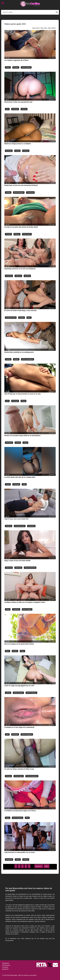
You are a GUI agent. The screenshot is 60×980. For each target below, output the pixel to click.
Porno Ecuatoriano (32, 776)
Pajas (8, 818)
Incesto (17, 151)
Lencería (26, 151)
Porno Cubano (27, 609)
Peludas (16, 67)
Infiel (24, 484)
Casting (8, 359)
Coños (8, 67)
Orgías (18, 859)
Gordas (15, 651)
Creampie (15, 109)
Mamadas (18, 568)
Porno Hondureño (30, 568)
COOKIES (5, 967)
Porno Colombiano (28, 359)
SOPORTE (5, 969)
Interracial (9, 568)
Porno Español (26, 67)
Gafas (8, 609)
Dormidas (9, 151)
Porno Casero (19, 776)
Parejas (8, 192)
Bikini (8, 651)
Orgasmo (18, 276)
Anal (7, 109)
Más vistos (44, 28)
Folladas (8, 776)
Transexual (30, 192)
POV (27, 818)
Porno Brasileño (19, 192)
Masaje (16, 359)
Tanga (25, 443)
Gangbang (9, 859)
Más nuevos (36, 28)
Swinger (26, 859)
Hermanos (9, 443)
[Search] (30, 12)
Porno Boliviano (18, 818)
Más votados (52, 28)
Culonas (24, 109)
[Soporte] (55, 965)
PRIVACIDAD (6, 965)
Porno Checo (27, 234)
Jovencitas (31, 526)
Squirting (27, 276)
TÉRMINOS (6, 963)
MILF (29, 318)
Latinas (8, 693)
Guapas (22, 318)
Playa (22, 651)
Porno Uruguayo (31, 693)
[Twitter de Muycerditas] (50, 965)
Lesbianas (9, 276)
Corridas (8, 234)
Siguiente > (39, 866)
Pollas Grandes (18, 693)
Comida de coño (11, 318)
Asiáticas (9, 526)
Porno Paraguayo (27, 734)
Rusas (23, 401)
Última (47, 866)
